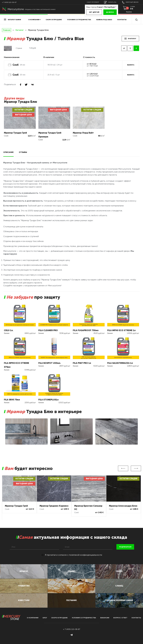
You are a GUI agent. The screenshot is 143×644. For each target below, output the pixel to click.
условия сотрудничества (79, 20)
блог (45, 618)
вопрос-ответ (120, 618)
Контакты (122, 20)
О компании (33, 618)
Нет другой (94, 12)
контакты (136, 618)
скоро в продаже (54, 20)
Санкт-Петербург (93, 2)
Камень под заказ (104, 20)
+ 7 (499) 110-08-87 (9, 2)
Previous (123, 468)
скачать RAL (110, 2)
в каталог (130, 39)
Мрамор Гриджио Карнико (54, 506)
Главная (7, 30)
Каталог (20, 30)
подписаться (125, 547)
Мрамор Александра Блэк (123, 506)
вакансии (105, 618)
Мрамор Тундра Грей (16, 506)
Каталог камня (12, 20)
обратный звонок (130, 2)
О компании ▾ (34, 20)
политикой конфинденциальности (86, 555)
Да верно (110, 12)
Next (136, 468)
